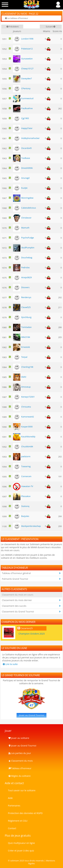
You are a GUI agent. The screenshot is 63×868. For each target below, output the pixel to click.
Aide (10, 798)
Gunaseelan (23, 59)
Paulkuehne (23, 108)
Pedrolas (21, 267)
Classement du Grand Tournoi (18, 612)
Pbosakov (22, 496)
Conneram (22, 476)
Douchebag (23, 257)
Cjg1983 (21, 118)
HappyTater (23, 128)
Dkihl (19, 377)
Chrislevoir (22, 218)
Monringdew (23, 198)
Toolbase (21, 158)
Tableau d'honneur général (16, 573)
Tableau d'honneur (20, 768)
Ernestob (21, 347)
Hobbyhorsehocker (26, 138)
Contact (12, 828)
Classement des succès (14, 606)
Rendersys (22, 297)
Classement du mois (20, 761)
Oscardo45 (22, 148)
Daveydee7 (22, 78)
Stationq (21, 506)
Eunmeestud (23, 98)
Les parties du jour (19, 753)
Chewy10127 (23, 69)
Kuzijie (20, 188)
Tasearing (22, 466)
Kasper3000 (23, 427)
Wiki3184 (21, 337)
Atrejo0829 (22, 277)
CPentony (22, 88)
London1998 (23, 39)
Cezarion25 (27, 628)
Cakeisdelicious (24, 208)
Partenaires (14, 806)
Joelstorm (22, 456)
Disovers (21, 287)
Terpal (20, 357)
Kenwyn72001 (24, 397)
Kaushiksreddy (24, 437)
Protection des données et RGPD (25, 813)
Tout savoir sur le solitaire (22, 790)
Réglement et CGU (18, 821)
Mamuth (21, 228)
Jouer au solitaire (19, 738)
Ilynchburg (22, 317)
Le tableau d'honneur (16, 18)
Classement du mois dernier (17, 600)
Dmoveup (22, 387)
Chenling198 (23, 367)
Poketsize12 (23, 49)
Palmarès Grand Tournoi (15, 579)
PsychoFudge (23, 238)
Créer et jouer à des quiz (21, 851)
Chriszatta (22, 407)
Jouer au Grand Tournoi (31, 715)
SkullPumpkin (24, 248)
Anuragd (21, 178)
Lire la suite (10, 664)
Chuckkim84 (23, 446)
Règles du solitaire (19, 776)
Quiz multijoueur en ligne (21, 843)
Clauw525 (22, 307)
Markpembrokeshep (27, 526)
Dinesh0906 (23, 168)
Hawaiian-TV (23, 486)
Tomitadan (22, 327)
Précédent (12, 27)
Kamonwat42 (23, 417)
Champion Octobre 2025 (32, 634)
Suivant (51, 27)
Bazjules (21, 516)
